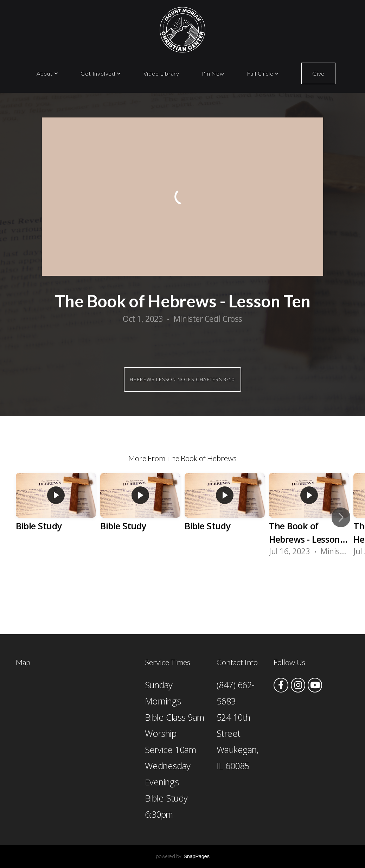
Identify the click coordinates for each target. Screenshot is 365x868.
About (47, 73)
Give (318, 73)
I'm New (213, 73)
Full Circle (263, 73)
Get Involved (101, 73)
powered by (183, 856)
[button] (341, 517)
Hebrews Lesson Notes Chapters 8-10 (182, 379)
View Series (182, 585)
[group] (56, 511)
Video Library (161, 73)
